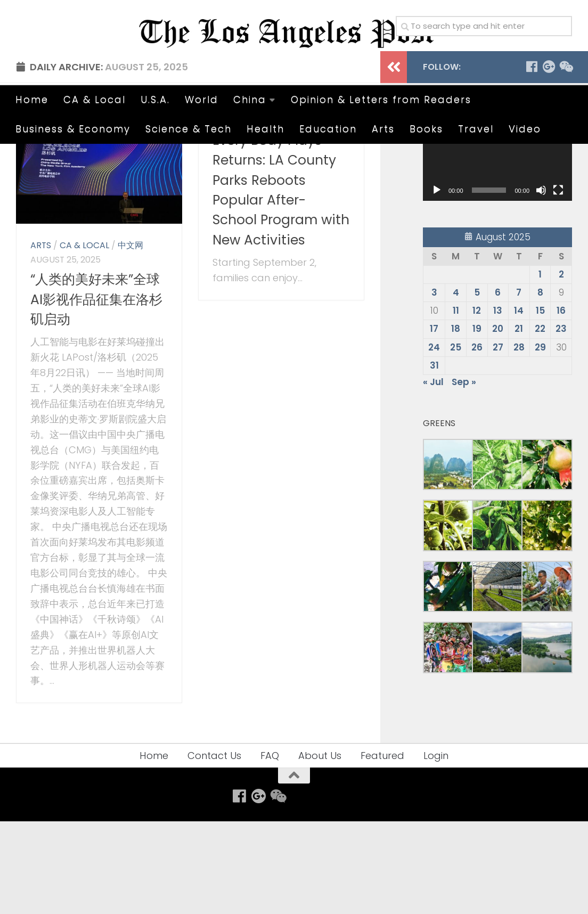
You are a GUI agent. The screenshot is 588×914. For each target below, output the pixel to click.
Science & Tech (189, 129)
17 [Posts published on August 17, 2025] (434, 421)
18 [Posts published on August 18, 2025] (456, 421)
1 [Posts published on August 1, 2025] (540, 366)
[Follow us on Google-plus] (549, 159)
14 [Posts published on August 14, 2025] (519, 403)
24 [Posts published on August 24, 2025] (434, 439)
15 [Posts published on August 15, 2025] (540, 403)
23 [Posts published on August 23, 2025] (561, 421)
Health (266, 129)
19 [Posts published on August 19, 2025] (477, 421)
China (250, 99)
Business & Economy (73, 129)
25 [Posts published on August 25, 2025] (456, 439)
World (202, 99)
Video (525, 129)
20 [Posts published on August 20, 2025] (498, 421)
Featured (382, 848)
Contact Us (214, 848)
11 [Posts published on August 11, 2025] (456, 403)
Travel (476, 129)
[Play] (437, 282)
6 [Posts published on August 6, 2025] (498, 385)
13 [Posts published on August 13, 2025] (498, 403)
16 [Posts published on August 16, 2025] (561, 403)
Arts (383, 129)
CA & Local (95, 99)
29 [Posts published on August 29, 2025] (540, 439)
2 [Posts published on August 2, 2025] (561, 366)
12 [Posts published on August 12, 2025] (477, 403)
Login (436, 848)
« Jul (433, 474)
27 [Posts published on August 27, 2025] (498, 439)
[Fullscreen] (558, 282)
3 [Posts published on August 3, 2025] (434, 385)
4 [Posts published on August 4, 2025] (456, 385)
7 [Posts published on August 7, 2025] (519, 385)
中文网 (130, 338)
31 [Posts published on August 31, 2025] (434, 458)
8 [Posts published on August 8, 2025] (540, 385)
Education (328, 129)
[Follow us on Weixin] (566, 159)
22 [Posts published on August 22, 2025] (540, 421)
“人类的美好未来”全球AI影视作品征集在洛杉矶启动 (96, 392)
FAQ (270, 848)
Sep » (464, 474)
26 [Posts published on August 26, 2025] (477, 439)
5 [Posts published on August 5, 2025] (477, 385)
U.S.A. (155, 99)
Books (426, 129)
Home (32, 99)
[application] (497, 251)
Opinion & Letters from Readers (381, 99)
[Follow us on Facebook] (532, 159)
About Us (320, 848)
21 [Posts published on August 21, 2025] (519, 421)
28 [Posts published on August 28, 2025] (519, 439)
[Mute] (541, 282)
